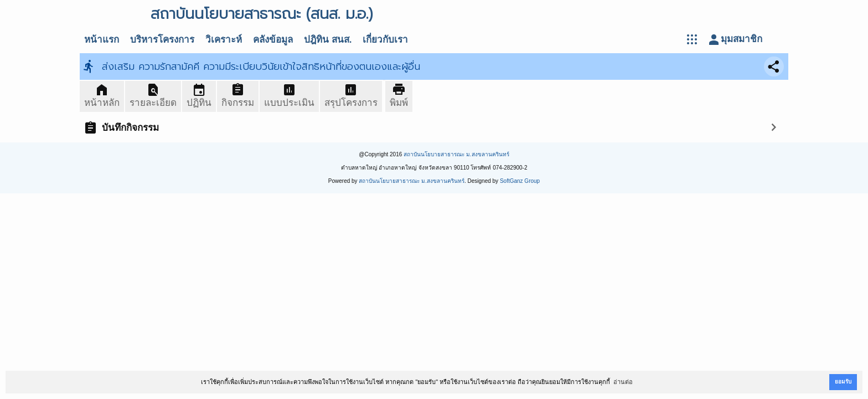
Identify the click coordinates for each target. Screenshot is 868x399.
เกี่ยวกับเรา (385, 40)
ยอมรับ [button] (843, 382)
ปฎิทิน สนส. (328, 40)
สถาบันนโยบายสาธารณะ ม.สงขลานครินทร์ (456, 154)
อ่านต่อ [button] (623, 382)
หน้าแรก (102, 40)
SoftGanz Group (520, 181)
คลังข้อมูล (273, 40)
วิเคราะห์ (224, 40)
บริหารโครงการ (162, 40)
